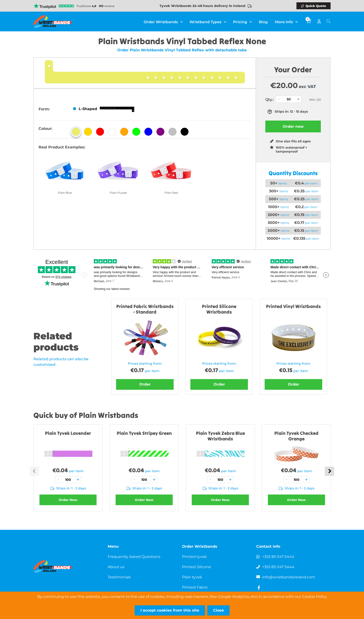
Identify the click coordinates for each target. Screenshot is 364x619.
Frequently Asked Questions (134, 557)
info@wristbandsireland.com (289, 577)
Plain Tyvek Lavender (68, 433)
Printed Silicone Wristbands (219, 309)
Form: (44, 109)
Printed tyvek (195, 557)
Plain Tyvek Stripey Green (144, 433)
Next (329, 471)
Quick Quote (316, 6)
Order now (293, 126)
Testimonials (119, 577)
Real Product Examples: (62, 147)
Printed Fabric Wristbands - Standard (145, 309)
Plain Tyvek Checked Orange (296, 436)
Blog (263, 21)
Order (145, 384)
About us (116, 567)
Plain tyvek (192, 577)
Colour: (45, 129)
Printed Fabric (195, 587)
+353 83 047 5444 (278, 557)
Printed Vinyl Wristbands (293, 306)
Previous (35, 471)
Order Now (68, 500)
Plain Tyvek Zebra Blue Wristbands (220, 436)
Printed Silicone (197, 567)
